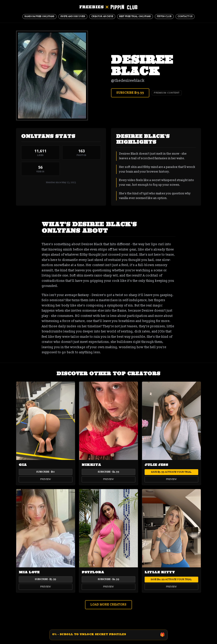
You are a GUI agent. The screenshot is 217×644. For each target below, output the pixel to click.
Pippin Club (164, 16)
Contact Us (185, 16)
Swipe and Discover (73, 16)
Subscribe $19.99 (130, 93)
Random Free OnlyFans (39, 16)
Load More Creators (108, 605)
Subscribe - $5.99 (46, 579)
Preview (46, 479)
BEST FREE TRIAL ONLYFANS (135, 16)
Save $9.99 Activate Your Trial (171, 472)
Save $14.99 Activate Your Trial (171, 579)
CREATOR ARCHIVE (102, 16)
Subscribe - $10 (46, 472)
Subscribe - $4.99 (109, 472)
